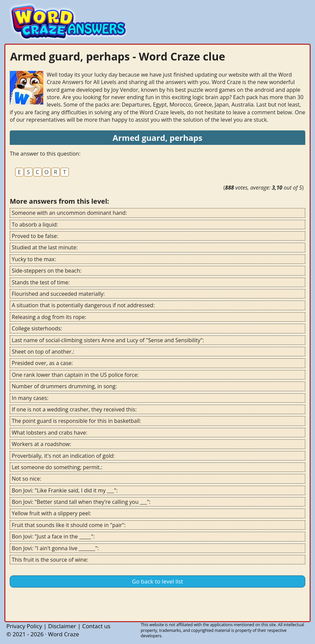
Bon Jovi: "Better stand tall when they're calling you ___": (81, 502)
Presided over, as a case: (42, 363)
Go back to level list (157, 581)
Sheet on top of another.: (43, 352)
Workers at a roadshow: (41, 444)
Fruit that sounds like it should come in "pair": (69, 525)
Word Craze (63, 634)
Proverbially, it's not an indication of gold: (63, 456)
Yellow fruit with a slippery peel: (51, 513)
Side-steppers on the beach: (47, 271)
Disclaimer (62, 626)
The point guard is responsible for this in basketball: (76, 421)
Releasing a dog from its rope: (49, 317)
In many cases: (30, 398)
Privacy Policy (24, 626)
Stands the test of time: (41, 282)
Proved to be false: (35, 236)
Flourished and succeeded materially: (58, 294)
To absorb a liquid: (35, 225)
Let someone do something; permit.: (57, 467)
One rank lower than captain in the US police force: (75, 375)
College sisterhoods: (37, 328)
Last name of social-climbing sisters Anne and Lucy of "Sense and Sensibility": (108, 340)
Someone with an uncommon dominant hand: (69, 213)
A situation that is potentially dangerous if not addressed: (83, 305)
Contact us (96, 626)
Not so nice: (27, 479)
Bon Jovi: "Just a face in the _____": (53, 536)
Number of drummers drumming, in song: (64, 386)
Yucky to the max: (34, 259)
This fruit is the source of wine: (50, 560)
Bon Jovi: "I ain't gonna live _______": (55, 548)
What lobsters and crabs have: (50, 433)
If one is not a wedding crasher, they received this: (74, 409)
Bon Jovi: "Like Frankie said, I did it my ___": (65, 490)
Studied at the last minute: (45, 247)
